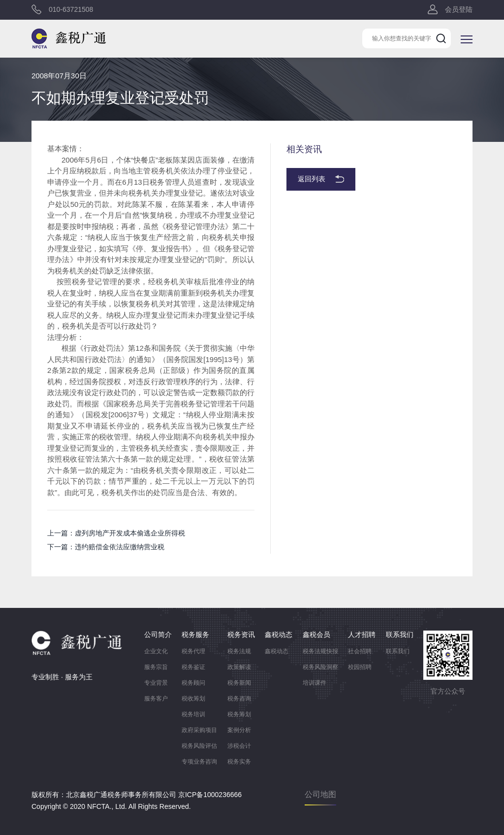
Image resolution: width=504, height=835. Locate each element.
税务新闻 (239, 683)
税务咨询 (239, 699)
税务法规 (239, 651)
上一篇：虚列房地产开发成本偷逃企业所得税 (116, 533)
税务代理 (193, 651)
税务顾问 (193, 683)
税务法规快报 (320, 651)
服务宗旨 (156, 667)
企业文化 (156, 651)
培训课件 (315, 683)
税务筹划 (239, 714)
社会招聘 (360, 651)
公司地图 (320, 794)
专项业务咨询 (199, 762)
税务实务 (239, 762)
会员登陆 (459, 10)
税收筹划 (193, 699)
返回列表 (312, 179)
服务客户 (156, 699)
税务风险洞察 (320, 667)
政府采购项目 (199, 730)
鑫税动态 (277, 651)
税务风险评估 (199, 746)
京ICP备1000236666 (210, 795)
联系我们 (398, 651)
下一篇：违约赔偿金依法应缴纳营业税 (106, 547)
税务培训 (193, 714)
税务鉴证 (193, 667)
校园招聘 (360, 667)
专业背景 (156, 683)
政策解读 (239, 667)
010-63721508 (71, 10)
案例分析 (239, 730)
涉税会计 (239, 746)
